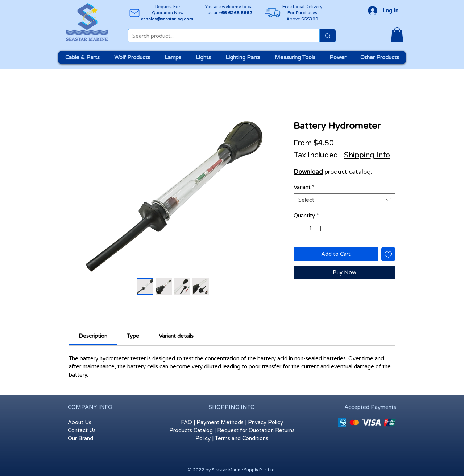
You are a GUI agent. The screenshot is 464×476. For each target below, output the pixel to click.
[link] (93, 336)
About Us (80, 422)
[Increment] (321, 229)
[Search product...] (218, 36)
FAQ (187, 422)
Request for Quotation (245, 430)
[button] (397, 35)
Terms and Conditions (242, 438)
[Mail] (134, 13)
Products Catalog (191, 430)
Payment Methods (220, 422)
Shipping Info (367, 155)
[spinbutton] (310, 229)
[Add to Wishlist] (388, 254)
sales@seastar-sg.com (170, 19)
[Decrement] (300, 229)
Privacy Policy (266, 422)
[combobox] (344, 200)
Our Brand (80, 438)
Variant (304, 187)
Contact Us (82, 430)
